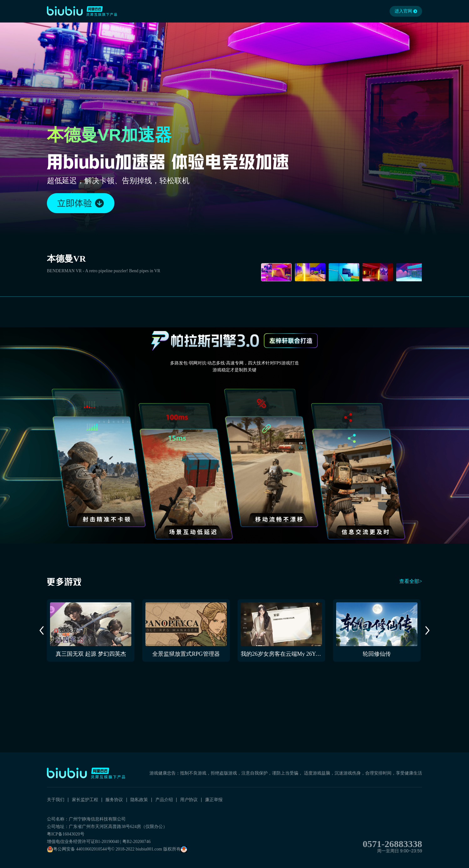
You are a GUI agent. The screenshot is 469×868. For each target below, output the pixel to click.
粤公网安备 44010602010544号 (79, 849)
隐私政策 (139, 800)
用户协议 (189, 800)
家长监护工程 (85, 800)
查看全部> (411, 581)
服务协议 (114, 800)
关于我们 (56, 800)
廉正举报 (214, 800)
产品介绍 (164, 800)
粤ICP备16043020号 (66, 834)
